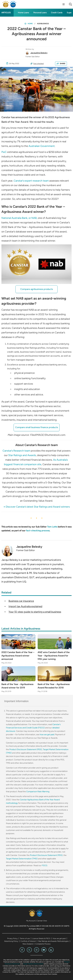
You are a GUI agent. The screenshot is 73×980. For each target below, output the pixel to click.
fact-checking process (38, 531)
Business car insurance (21, 601)
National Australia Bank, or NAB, (19, 218)
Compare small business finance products (37, 427)
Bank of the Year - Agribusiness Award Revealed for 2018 (54, 686)
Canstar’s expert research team (31, 181)
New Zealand (28, 944)
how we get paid (47, 735)
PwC (4, 152)
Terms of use (25, 938)
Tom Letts (52, 527)
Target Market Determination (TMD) (22, 859)
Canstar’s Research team (16, 451)
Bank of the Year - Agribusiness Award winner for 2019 (17, 686)
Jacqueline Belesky (39, 53)
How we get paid (59, 938)
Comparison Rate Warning (38, 792)
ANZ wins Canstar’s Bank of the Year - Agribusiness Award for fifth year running (54, 656)
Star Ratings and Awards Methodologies (53, 941)
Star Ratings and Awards (22, 455)
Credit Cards (57, 13)
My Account (31, 921)
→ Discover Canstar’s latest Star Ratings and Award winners (36, 507)
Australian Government (42, 146)
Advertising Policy (11, 941)
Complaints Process (43, 944)
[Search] (70, 4)
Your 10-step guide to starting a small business (35, 612)
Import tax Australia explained (25, 606)
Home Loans (24, 13)
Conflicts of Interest (28, 941)
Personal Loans (40, 13)
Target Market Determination (33, 964)
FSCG (45, 865)
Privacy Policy (12, 938)
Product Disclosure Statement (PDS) (26, 749)
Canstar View (42, 921)
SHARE (61, 64)
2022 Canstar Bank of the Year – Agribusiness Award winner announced (18, 656)
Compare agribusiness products (37, 289)
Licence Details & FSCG (41, 938)
